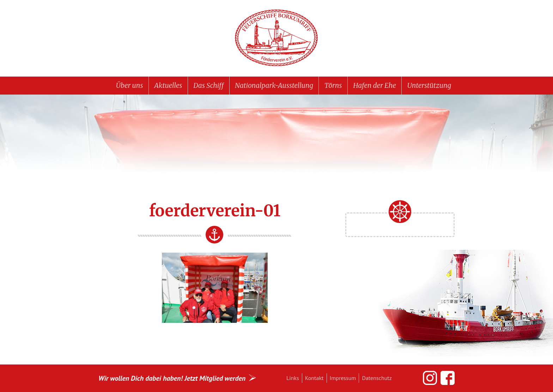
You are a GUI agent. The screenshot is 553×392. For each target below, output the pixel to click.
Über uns (130, 85)
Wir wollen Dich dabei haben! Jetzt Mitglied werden (172, 378)
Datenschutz (377, 378)
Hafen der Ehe (375, 85)
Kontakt (314, 378)
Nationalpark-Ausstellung (274, 85)
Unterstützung (429, 85)
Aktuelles (168, 85)
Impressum (343, 378)
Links (293, 378)
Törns (333, 85)
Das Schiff (208, 85)
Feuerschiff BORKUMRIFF (276, 38)
